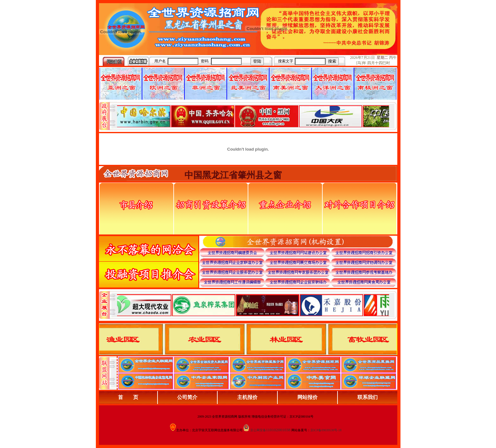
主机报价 (247, 397)
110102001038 (278, 430)
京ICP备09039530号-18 (326, 430)
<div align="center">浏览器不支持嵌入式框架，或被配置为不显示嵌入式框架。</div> (253, 305)
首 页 (128, 397)
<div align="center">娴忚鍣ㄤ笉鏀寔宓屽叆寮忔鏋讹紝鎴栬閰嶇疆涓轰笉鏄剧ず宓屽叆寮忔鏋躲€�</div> (253, 116)
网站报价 (307, 397)
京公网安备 (258, 430)
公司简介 (187, 397)
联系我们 (368, 397)
